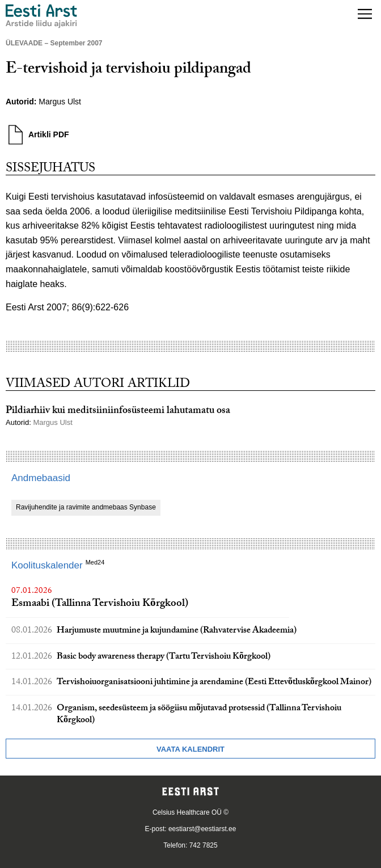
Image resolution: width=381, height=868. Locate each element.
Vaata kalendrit (190, 749)
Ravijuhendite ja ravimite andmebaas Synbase (86, 507)
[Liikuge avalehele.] (41, 16)
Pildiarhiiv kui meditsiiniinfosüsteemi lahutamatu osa (118, 412)
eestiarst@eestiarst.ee (202, 829)
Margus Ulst (60, 102)
